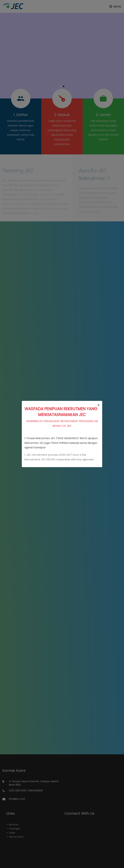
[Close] (98, 405)
